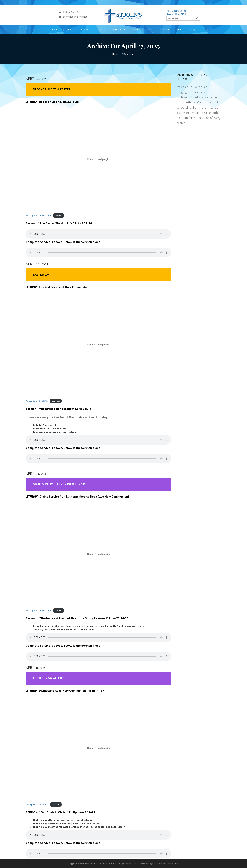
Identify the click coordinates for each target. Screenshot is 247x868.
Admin (175, 863)
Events (136, 29)
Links (150, 29)
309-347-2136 (69, 12)
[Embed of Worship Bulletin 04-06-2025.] (98, 748)
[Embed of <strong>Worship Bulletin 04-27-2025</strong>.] (98, 159)
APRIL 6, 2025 (36, 667)
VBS (179, 29)
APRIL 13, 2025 (36, 473)
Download (59, 216)
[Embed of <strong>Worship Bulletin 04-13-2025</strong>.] (98, 554)
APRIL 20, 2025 (37, 264)
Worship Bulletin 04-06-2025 (37, 804)
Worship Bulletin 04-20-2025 (37, 401)
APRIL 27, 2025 (36, 78)
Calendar (101, 29)
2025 (124, 54)
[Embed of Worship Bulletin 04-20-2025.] (98, 345)
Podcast (165, 29)
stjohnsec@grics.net (73, 17)
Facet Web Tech (164, 863)
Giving (192, 29)
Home (55, 29)
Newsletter (119, 29)
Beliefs (85, 29)
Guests (70, 29)
